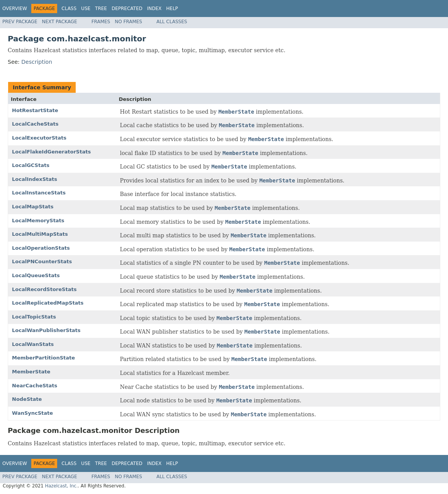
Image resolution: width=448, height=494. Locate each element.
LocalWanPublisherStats (46, 330)
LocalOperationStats (41, 248)
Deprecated (127, 9)
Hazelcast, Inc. (61, 486)
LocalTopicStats (34, 317)
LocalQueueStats (36, 275)
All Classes (172, 22)
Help (172, 9)
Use (86, 9)
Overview (15, 9)
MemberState (31, 372)
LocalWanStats (33, 344)
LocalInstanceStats (39, 193)
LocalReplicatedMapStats (48, 303)
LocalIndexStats (35, 179)
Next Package (60, 22)
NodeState (27, 399)
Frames (101, 22)
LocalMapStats (33, 207)
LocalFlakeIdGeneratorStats (51, 152)
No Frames (128, 22)
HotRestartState (35, 110)
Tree (101, 9)
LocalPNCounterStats (42, 261)
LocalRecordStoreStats (44, 289)
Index (154, 9)
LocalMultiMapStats (40, 234)
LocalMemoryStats (38, 221)
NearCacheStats (35, 386)
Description (37, 62)
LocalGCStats (31, 165)
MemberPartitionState (43, 358)
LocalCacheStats (35, 124)
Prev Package (20, 22)
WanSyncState (32, 413)
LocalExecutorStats (39, 138)
